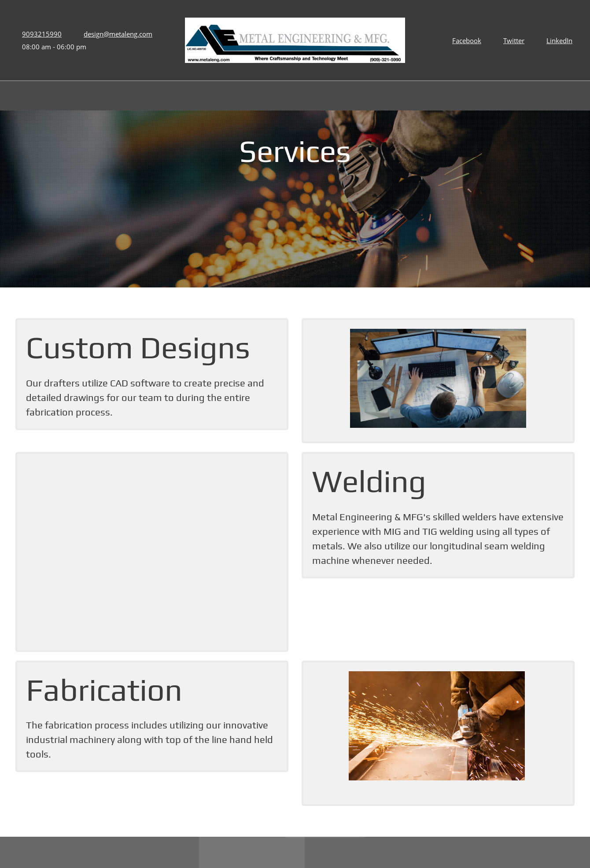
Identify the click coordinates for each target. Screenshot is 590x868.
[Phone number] (40, 34)
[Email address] (116, 34)
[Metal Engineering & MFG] (295, 40)
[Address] (217, 812)
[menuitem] (272, 97)
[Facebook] (465, 40)
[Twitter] (512, 40)
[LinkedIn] (557, 40)
